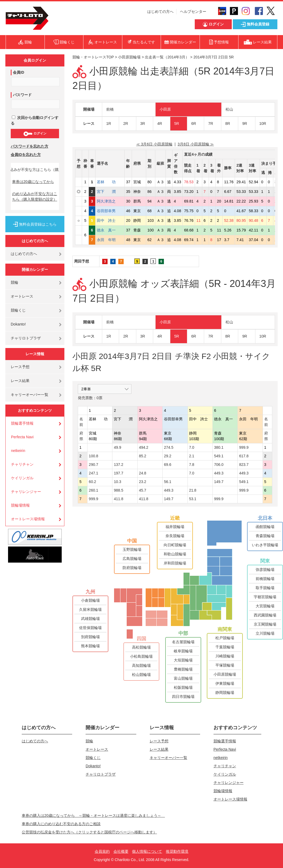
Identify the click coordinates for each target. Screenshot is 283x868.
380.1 (219, 447)
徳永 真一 (110, 230)
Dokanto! (18, 324)
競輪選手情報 (22, 423)
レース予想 (20, 367)
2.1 (192, 456)
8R (228, 124)
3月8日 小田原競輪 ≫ (196, 144)
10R (263, 124)
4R (160, 124)
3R (143, 124)
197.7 (118, 473)
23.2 (143, 482)
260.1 (93, 490)
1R (109, 124)
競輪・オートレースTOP (93, 57)
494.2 (144, 447)
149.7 (219, 482)
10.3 (117, 482)
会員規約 (102, 851)
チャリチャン (22, 464)
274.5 (169, 447)
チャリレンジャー (26, 492)
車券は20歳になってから (33, 182)
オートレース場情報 (28, 519)
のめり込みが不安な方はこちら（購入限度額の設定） (35, 197)
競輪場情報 (20, 505)
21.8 (193, 490)
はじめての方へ (160, 12)
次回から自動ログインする (35, 120)
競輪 (14, 282)
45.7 (143, 490)
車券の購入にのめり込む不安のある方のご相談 (61, 824)
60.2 (92, 482)
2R (126, 124)
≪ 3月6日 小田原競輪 (154, 144)
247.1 (93, 473)
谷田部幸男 (110, 211)
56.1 (168, 482)
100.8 (93, 456)
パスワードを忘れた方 (30, 146)
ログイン (35, 134)
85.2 (143, 456)
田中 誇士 (110, 220)
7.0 (192, 447)
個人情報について (147, 851)
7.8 (192, 465)
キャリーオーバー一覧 (30, 395)
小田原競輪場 (129, 57)
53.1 (193, 499)
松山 (229, 109)
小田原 (165, 109)
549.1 (219, 456)
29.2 (168, 456)
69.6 (168, 465)
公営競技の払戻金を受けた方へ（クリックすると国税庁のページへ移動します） (89, 832)
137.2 (118, 465)
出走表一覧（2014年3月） (167, 57)
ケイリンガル (22, 478)
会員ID (19, 72)
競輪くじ (18, 310)
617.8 (244, 456)
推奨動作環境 (177, 851)
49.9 (117, 447)
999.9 (244, 447)
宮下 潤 (110, 192)
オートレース (22, 296)
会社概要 (121, 851)
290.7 (93, 465)
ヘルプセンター (193, 12)
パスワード (22, 95)
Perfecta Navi (22, 437)
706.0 (219, 465)
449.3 (219, 473)
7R (211, 124)
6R (194, 124)
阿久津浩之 (110, 201)
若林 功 (110, 182)
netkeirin (18, 451)
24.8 (143, 473)
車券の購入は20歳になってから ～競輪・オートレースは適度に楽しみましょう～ (93, 815)
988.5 (118, 490)
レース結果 (20, 381)
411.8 (118, 499)
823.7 (244, 465)
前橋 (110, 109)
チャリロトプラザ (26, 338)
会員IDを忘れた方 (26, 155)
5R (177, 124)
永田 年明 (110, 240)
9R (245, 124)
